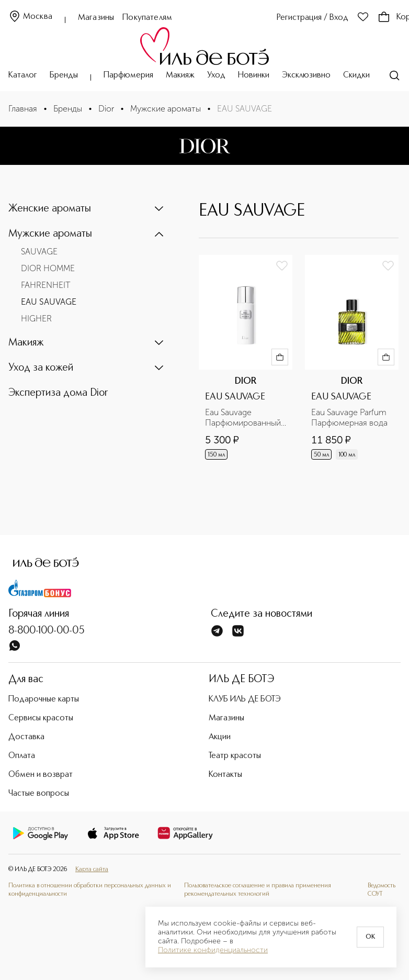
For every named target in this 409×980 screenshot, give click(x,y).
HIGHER (36, 319)
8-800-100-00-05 (47, 631)
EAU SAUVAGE (49, 302)
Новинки (254, 75)
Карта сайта (92, 870)
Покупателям (147, 18)
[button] (87, 209)
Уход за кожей (41, 368)
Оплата (22, 756)
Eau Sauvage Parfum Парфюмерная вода (350, 417)
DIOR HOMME (48, 268)
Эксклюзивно (306, 75)
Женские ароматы (50, 209)
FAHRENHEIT (46, 285)
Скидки (356, 75)
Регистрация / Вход (313, 18)
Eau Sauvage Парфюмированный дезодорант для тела (245, 418)
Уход (216, 75)
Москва (30, 17)
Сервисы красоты (41, 718)
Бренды (64, 75)
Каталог (23, 75)
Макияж (180, 75)
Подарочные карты (44, 699)
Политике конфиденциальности (213, 950)
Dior (106, 109)
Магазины (96, 18)
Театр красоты (235, 756)
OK (370, 937)
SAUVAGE (39, 252)
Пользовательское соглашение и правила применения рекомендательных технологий (258, 890)
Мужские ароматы (166, 109)
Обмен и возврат (41, 775)
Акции (220, 737)
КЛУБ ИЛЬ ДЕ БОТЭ (245, 699)
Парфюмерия (128, 75)
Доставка (26, 737)
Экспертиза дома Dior (58, 393)
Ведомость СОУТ (382, 890)
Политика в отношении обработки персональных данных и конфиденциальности (90, 890)
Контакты (225, 775)
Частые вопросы (39, 794)
